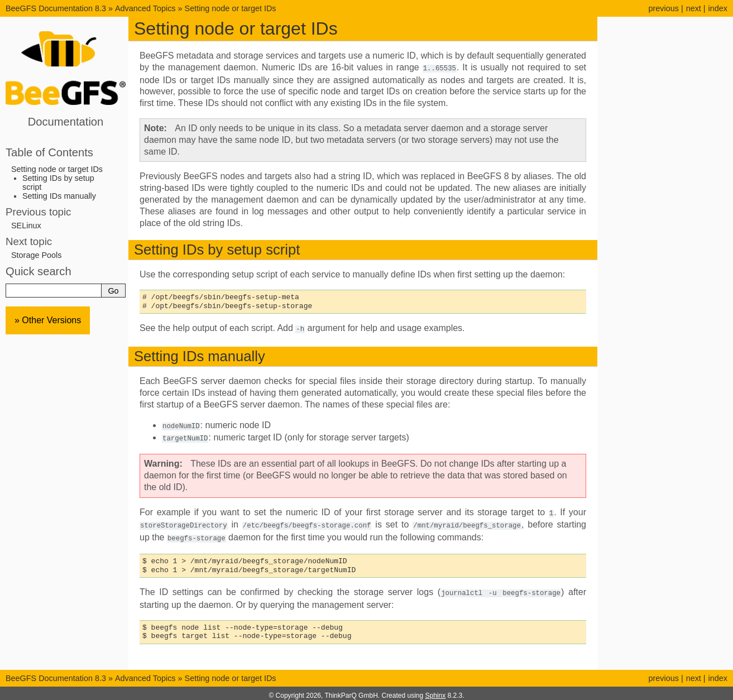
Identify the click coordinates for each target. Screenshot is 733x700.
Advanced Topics (145, 8)
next (694, 8)
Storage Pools (36, 255)
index (718, 8)
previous (663, 8)
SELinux (26, 226)
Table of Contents (49, 152)
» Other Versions (48, 320)
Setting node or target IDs (231, 8)
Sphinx (436, 691)
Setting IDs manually (59, 196)
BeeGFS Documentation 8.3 (57, 8)
